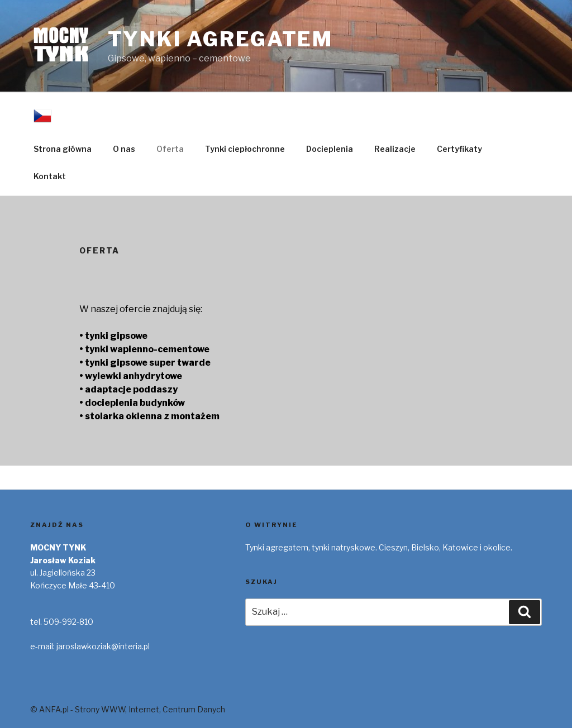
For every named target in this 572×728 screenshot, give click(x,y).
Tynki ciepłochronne (245, 149)
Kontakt (50, 176)
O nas (124, 149)
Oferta (170, 149)
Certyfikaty (459, 149)
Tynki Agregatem (220, 39)
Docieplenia (330, 149)
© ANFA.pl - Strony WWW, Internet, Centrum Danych (128, 709)
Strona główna (63, 149)
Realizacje (395, 149)
